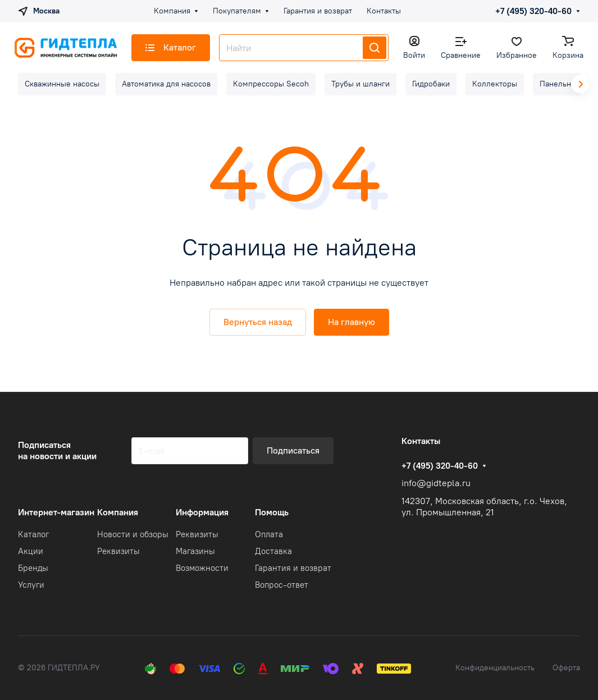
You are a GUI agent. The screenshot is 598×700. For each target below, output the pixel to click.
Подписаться (293, 450)
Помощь (272, 512)
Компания (118, 512)
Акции (31, 551)
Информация (202, 512)
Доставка (273, 551)
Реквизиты (118, 551)
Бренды (33, 568)
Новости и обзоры (133, 534)
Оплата (269, 534)
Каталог (33, 534)
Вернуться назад (258, 322)
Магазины (195, 551)
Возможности (202, 568)
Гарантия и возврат (293, 568)
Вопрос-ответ (282, 585)
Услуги (31, 585)
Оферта (566, 668)
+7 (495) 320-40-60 (533, 11)
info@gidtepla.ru (436, 483)
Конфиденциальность (495, 668)
